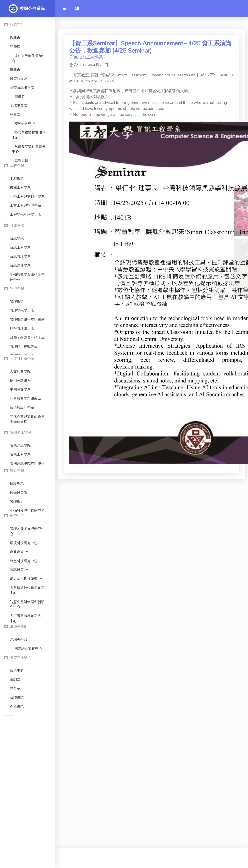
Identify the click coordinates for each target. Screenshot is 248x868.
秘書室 (15, 115)
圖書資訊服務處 (22, 88)
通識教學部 (19, 769)
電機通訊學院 (20, 532)
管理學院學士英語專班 (27, 377)
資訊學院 (17, 283)
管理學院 (17, 360)
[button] (77, 9)
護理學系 (17, 599)
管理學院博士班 (22, 414)
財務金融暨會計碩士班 (27, 395)
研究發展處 (19, 79)
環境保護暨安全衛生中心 (27, 190)
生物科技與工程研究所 (27, 608)
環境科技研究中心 (24, 650)
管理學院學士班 (22, 369)
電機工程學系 (20, 540)
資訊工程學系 (20, 292)
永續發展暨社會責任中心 (29, 149)
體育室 (15, 822)
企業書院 (17, 840)
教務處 (15, 38)
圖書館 (20, 97)
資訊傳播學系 (20, 310)
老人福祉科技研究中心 (27, 685)
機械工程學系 (20, 229)
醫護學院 (17, 581)
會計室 (15, 179)
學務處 (15, 47)
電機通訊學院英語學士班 (27, 552)
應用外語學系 (20, 450)
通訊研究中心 (20, 676)
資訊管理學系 (20, 301)
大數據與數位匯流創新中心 (27, 697)
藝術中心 (17, 805)
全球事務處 (19, 106)
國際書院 (17, 832)
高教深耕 (21, 161)
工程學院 (17, 220)
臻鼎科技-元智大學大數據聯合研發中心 (26, 739)
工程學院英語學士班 (25, 255)
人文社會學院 (20, 440)
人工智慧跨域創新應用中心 (27, 725)
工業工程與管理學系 (25, 247)
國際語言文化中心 (28, 777)
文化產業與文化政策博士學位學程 (27, 488)
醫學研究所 (19, 591)
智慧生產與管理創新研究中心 (27, 711)
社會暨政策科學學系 (25, 467)
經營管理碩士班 (22, 387)
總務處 (15, 70)
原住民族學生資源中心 (29, 58)
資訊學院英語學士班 (25, 333)
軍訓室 (15, 814)
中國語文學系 (20, 458)
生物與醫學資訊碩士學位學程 (27, 321)
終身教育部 (19, 849)
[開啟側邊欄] (64, 9)
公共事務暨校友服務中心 (29, 135)
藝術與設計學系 (22, 476)
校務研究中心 (25, 124)
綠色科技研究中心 (24, 667)
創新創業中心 (20, 658)
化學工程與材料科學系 (27, 238)
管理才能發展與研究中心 (27, 638)
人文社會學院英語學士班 (27, 502)
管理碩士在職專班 (24, 404)
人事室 (15, 170)
